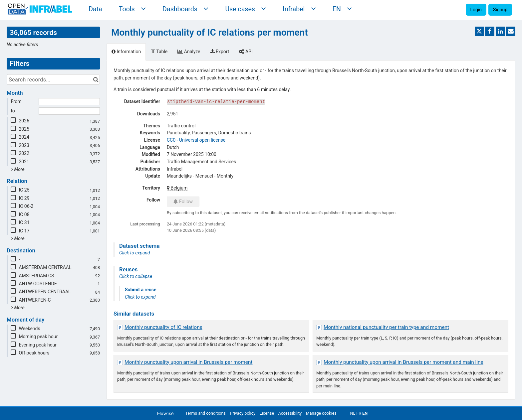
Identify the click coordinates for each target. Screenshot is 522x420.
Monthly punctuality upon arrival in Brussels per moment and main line (403, 362)
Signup (500, 10)
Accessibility (290, 413)
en (365, 413)
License (267, 413)
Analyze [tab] (189, 52)
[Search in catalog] (96, 79)
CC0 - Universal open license (196, 140)
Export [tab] (220, 52)
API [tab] (246, 52)
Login (476, 10)
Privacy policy (243, 413)
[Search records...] (53, 79)
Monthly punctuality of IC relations (163, 327)
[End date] (69, 111)
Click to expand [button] (134, 253)
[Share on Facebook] (490, 31)
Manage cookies (321, 413)
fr (359, 413)
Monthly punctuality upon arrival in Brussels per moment (189, 362)
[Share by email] (511, 31)
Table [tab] (159, 52)
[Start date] (69, 102)
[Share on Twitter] (479, 31)
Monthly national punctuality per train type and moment (386, 327)
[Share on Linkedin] (500, 31)
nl (353, 413)
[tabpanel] (311, 230)
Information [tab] (126, 52)
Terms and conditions (206, 413)
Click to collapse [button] (136, 276)
